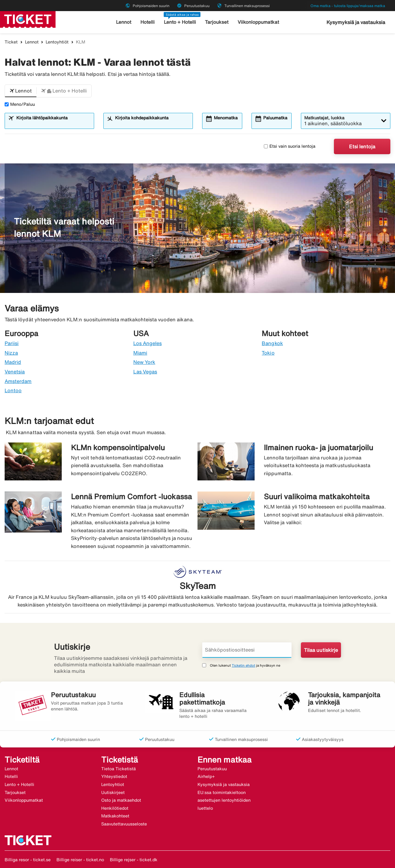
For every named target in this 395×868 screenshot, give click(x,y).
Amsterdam (18, 381)
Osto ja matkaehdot (121, 800)
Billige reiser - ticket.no (80, 860)
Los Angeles (148, 343)
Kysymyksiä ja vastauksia (356, 22)
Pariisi (12, 343)
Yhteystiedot (114, 776)
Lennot (124, 22)
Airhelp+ (206, 776)
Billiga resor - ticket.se (28, 860)
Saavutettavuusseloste (124, 824)
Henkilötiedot (115, 808)
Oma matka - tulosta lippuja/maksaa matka (348, 6)
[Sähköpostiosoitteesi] (247, 650)
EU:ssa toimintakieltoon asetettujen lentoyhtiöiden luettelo (224, 800)
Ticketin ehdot (243, 665)
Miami (140, 353)
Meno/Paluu (20, 104)
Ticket (11, 42)
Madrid (13, 362)
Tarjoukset (217, 22)
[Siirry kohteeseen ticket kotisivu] (28, 19)
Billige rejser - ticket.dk (134, 860)
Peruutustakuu (212, 769)
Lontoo (13, 390)
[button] (21, 91)
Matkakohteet (115, 816)
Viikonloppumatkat (258, 22)
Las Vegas (145, 372)
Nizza (11, 353)
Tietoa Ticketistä (118, 769)
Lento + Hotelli (180, 22)
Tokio (268, 353)
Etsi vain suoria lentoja (290, 146)
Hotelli (148, 22)
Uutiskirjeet (113, 792)
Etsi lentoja (362, 146)
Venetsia (15, 372)
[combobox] (53, 124)
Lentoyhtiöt (57, 42)
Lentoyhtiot (113, 784)
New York (144, 362)
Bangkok (272, 343)
